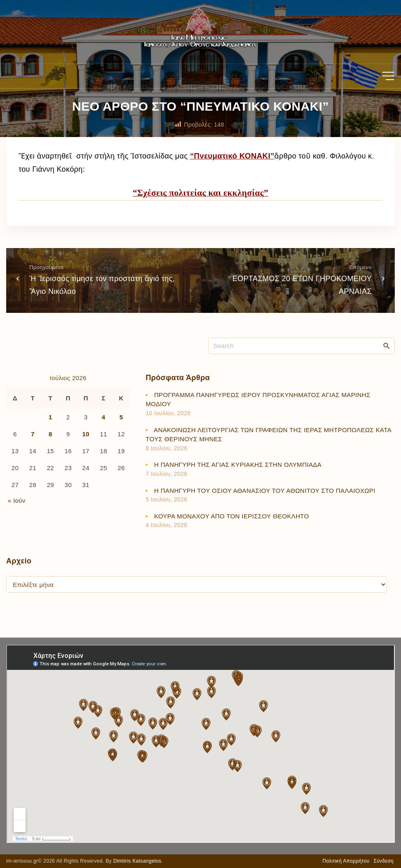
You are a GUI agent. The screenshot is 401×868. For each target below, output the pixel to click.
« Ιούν (17, 500)
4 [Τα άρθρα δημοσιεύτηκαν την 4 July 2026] (103, 417)
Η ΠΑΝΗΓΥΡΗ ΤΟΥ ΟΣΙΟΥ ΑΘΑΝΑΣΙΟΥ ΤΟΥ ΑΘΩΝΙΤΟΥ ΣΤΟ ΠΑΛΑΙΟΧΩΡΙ (265, 491)
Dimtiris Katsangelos (137, 861)
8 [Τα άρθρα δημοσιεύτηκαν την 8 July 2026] (51, 434)
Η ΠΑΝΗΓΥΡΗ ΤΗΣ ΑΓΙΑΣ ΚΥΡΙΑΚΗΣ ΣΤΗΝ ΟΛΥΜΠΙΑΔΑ (238, 465)
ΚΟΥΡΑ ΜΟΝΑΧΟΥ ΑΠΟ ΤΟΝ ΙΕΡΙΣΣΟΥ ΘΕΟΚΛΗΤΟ (231, 516)
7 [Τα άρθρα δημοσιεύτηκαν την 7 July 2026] (33, 434)
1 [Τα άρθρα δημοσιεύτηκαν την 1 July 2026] (51, 417)
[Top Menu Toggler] (388, 76)
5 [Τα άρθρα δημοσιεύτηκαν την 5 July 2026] (121, 417)
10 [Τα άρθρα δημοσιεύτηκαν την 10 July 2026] (86, 434)
